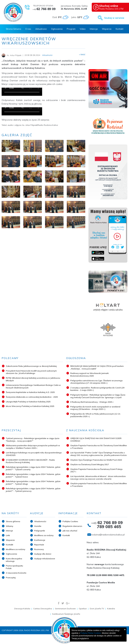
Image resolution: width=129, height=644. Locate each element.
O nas (28, 29)
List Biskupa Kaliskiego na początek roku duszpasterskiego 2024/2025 (34, 454)
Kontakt (120, 29)
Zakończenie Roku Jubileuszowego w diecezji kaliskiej (31, 366)
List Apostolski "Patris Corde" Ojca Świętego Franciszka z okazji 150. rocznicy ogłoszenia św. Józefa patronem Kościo (99, 454)
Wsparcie (107, 29)
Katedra (111, 609)
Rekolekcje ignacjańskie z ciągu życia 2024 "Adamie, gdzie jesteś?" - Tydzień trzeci (33, 475)
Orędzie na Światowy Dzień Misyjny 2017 (90, 464)
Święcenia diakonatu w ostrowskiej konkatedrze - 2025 (32, 397)
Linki (8, 535)
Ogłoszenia (57, 29)
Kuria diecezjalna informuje (14, 560)
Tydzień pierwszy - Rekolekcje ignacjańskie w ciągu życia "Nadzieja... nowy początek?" (33, 440)
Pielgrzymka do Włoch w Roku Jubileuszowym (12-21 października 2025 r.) (95, 415)
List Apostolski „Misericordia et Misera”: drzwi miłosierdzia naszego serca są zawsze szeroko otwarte (98, 478)
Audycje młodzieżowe (45, 559)
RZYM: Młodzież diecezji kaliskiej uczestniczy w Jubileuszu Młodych (33, 379)
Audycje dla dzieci (43, 554)
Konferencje (40, 540)
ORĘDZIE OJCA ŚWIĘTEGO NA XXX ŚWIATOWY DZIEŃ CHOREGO (96, 440)
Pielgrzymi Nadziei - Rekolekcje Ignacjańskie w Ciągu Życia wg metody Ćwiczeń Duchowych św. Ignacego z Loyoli (98, 396)
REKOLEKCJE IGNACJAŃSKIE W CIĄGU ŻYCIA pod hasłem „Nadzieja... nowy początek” (97, 367)
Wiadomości (40, 521)
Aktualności (41, 29)
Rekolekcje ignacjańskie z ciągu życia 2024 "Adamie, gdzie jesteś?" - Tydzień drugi (33, 483)
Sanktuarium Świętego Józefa (66, 614)
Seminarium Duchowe (65, 609)
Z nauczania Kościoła (16, 573)
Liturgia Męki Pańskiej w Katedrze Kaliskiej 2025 (28, 402)
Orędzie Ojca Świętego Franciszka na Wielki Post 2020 (96, 460)
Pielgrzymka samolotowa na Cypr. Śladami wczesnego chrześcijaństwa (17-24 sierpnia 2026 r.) (97, 382)
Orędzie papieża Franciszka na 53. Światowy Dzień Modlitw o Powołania (99, 485)
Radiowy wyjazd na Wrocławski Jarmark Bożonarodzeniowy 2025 (89, 375)
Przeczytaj (11, 578)
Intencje (94, 29)
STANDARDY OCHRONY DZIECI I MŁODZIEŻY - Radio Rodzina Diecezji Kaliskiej (30, 461)
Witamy (9, 526)
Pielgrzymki (40, 531)
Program (71, 29)
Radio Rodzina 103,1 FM (113, 7)
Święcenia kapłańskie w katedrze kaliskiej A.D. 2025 (30, 392)
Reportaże (39, 545)
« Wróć (82, 55)
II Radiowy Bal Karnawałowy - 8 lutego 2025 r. (92, 402)
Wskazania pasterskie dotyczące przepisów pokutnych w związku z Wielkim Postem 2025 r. (33, 447)
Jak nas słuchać (70, 531)
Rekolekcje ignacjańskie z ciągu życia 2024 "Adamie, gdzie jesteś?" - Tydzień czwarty (33, 468)
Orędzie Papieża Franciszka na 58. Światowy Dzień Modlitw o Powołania (99, 447)
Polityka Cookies (70, 521)
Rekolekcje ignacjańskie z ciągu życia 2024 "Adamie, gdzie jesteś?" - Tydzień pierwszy (33, 490)
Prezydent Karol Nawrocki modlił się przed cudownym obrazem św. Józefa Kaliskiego (31, 372)
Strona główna (13, 521)
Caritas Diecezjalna (43, 609)
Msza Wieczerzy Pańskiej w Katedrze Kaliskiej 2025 (30, 406)
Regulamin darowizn (72, 526)
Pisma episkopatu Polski (14, 567)
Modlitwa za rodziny (15, 549)
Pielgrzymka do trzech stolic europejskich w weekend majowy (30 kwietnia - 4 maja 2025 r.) (95, 408)
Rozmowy (39, 549)
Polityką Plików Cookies (91, 633)
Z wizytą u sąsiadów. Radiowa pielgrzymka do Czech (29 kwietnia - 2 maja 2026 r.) (97, 389)
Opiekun (83, 609)
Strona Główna (13, 29)
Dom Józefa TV (97, 609)
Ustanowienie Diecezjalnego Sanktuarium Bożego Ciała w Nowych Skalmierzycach (33, 386)
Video (83, 29)
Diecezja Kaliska (22, 609)
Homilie (38, 526)
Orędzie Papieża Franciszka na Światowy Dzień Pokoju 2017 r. (96, 470)
